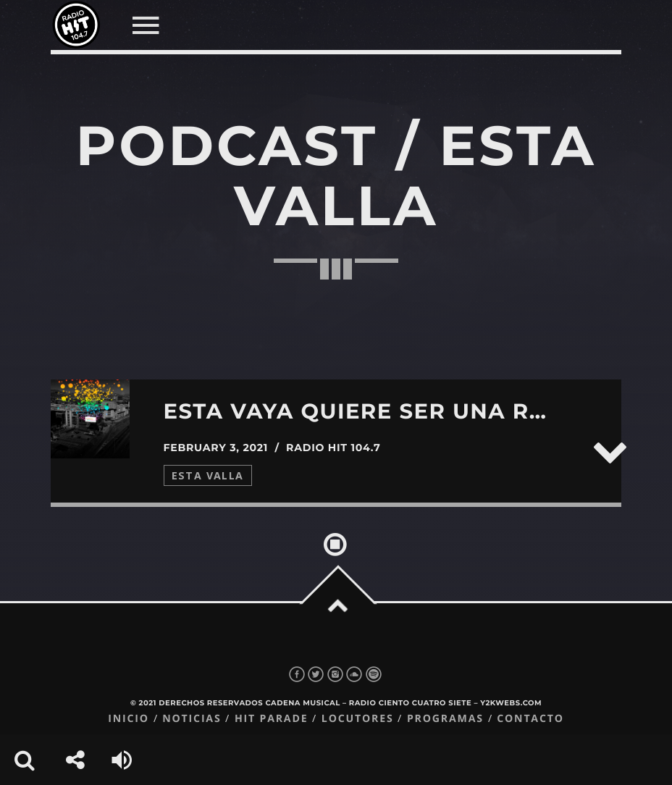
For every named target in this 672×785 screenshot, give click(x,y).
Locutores (358, 719)
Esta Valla (208, 475)
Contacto (530, 719)
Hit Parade (271, 719)
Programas (445, 719)
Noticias (192, 719)
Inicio (129, 719)
